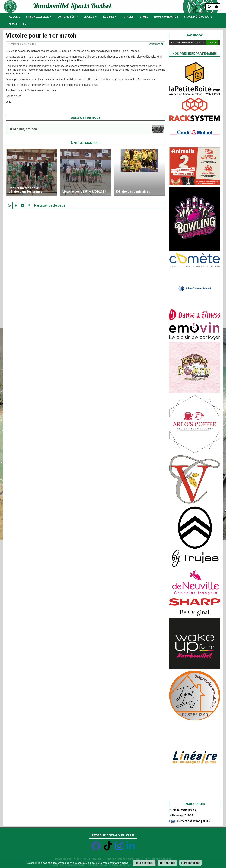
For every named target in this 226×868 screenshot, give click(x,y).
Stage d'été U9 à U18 (198, 17)
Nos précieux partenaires (195, 54)
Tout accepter (144, 863)
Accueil (14, 17)
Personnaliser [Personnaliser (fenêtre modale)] (190, 863)
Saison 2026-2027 (39, 17)
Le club (90, 17)
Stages (128, 17)
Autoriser (212, 43)
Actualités (68, 17)
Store (144, 17)
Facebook (195, 35)
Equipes (110, 17)
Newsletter (17, 24)
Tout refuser (167, 863)
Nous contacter (166, 17)
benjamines (154, 44)
